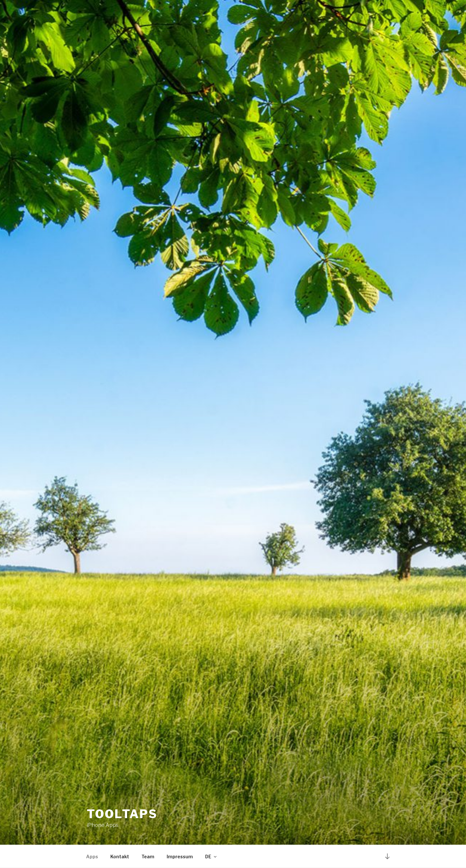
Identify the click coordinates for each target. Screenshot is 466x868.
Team (148, 857)
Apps (92, 857)
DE (211, 857)
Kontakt (120, 857)
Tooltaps (122, 814)
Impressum (180, 857)
